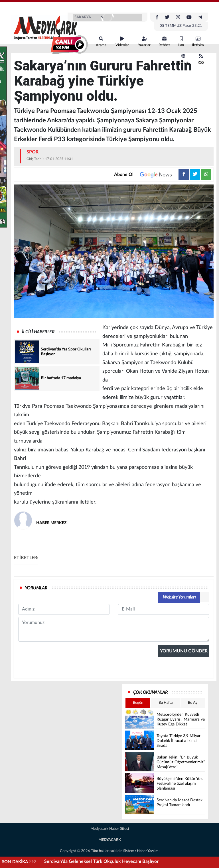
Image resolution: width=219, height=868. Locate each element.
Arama (101, 42)
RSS (201, 59)
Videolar (122, 42)
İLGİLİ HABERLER (38, 332)
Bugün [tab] (138, 703)
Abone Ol (146, 175)
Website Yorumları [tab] (179, 597)
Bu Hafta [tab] (166, 703)
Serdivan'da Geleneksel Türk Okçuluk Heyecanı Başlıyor (101, 861)
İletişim (198, 42)
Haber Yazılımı (148, 851)
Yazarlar (144, 42)
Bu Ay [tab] (193, 703)
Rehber (164, 42)
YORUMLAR (36, 588)
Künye (183, 59)
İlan (181, 42)
